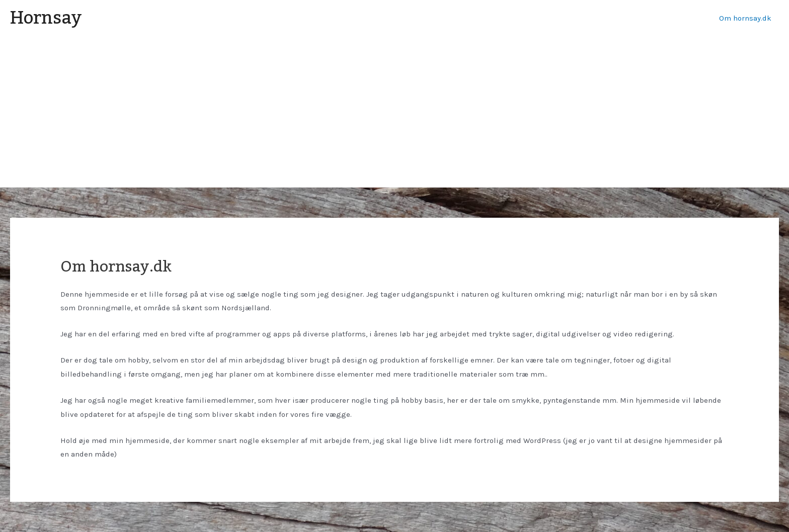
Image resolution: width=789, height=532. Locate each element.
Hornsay (46, 18)
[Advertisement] (395, 112)
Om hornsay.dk (745, 18)
